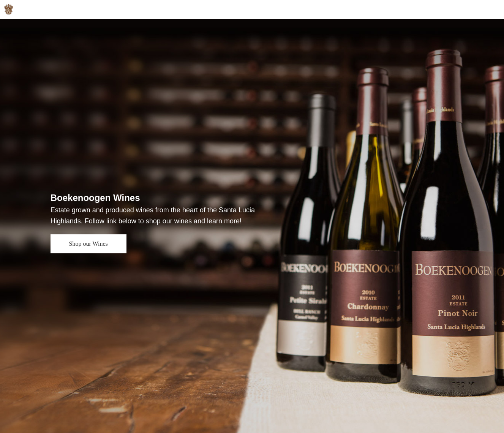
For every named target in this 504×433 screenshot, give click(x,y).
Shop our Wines (88, 244)
